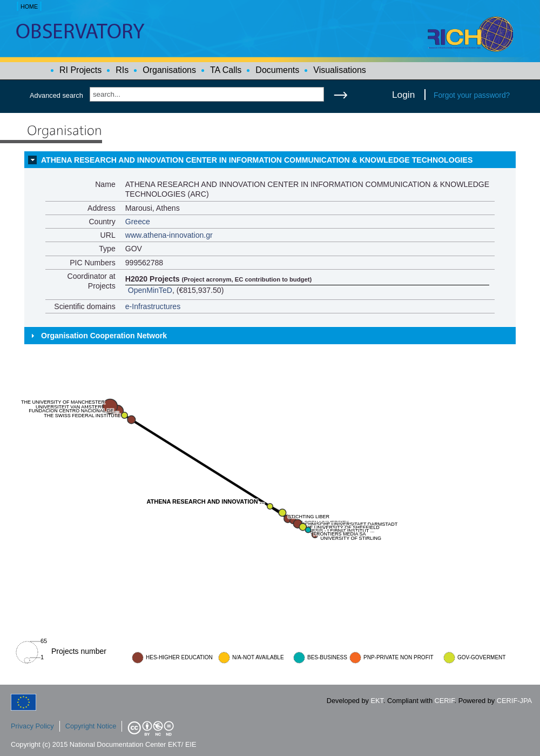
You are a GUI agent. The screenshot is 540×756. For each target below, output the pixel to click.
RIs (122, 70)
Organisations (169, 70)
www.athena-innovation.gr (169, 235)
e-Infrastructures (153, 306)
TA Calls (226, 70)
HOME (29, 6)
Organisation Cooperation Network (104, 336)
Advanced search (56, 95)
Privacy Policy (32, 726)
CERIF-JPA (514, 701)
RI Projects (80, 70)
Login (403, 95)
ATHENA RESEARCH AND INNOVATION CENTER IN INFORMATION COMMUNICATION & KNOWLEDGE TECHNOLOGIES (257, 160)
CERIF (445, 701)
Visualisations (340, 70)
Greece (138, 222)
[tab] (270, 160)
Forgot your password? (472, 95)
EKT (377, 701)
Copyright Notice (91, 726)
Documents (277, 70)
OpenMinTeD (150, 290)
